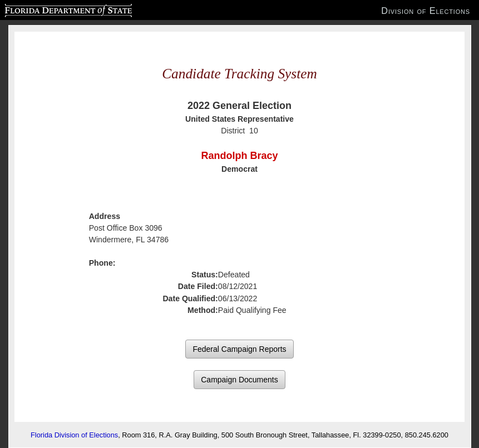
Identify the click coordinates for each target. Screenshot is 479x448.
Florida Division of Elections (74, 435)
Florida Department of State (46, 9)
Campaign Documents (239, 380)
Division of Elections (426, 11)
